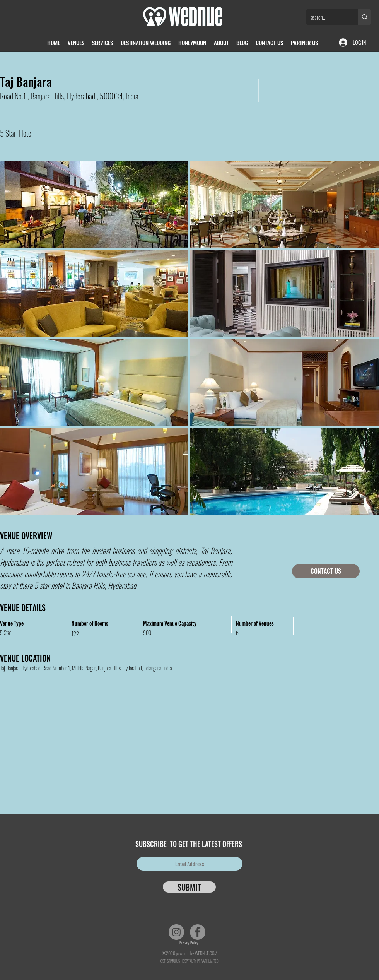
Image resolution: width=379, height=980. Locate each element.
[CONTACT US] (326, 571)
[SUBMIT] (189, 887)
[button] (285, 204)
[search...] (326, 17)
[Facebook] (198, 932)
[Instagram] (176, 932)
